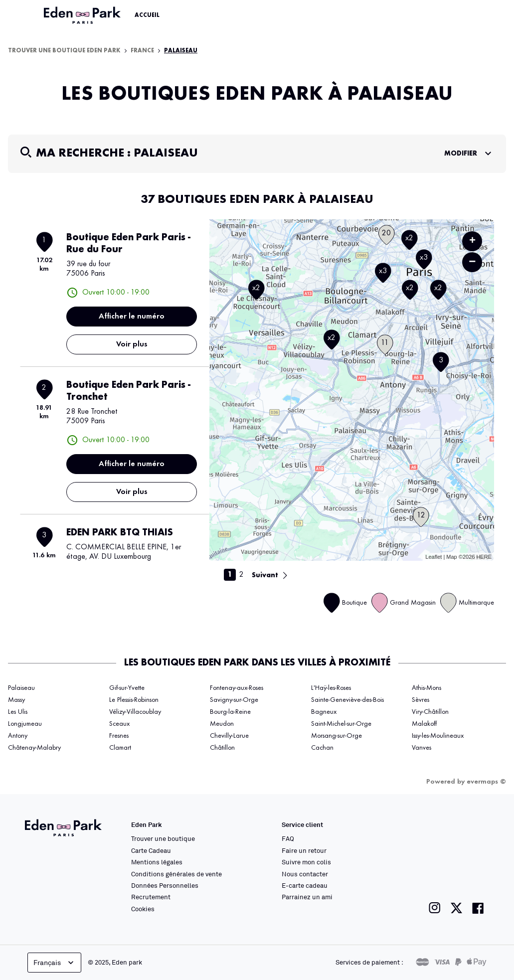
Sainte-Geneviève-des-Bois (347, 700)
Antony (18, 736)
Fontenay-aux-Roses (237, 688)
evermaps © (486, 782)
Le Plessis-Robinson (134, 700)
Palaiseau (181, 51)
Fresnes (119, 736)
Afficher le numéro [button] (132, 317)
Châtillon (222, 748)
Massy (16, 700)
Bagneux (324, 712)
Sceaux (119, 724)
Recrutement (151, 897)
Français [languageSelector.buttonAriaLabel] (55, 963)
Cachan (322, 748)
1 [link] (230, 575)
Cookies (143, 909)
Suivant (265, 575)
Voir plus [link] (132, 344)
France (142, 51)
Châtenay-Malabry (34, 748)
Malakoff (424, 724)
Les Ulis (18, 712)
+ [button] (472, 241)
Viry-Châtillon (430, 712)
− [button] (472, 262)
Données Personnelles (165, 885)
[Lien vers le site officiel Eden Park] (83, 15)
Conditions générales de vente (176, 874)
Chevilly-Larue (229, 736)
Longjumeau (25, 724)
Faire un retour (304, 850)
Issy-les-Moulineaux (438, 736)
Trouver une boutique (163, 838)
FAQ (288, 838)
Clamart (120, 748)
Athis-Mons (427, 688)
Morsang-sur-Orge (337, 736)
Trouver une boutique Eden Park (64, 51)
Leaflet (433, 557)
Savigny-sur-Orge (234, 700)
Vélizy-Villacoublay (135, 712)
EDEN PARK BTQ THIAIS (120, 533)
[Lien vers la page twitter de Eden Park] (456, 908)
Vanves (422, 748)
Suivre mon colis (306, 862)
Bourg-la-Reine (230, 712)
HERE (484, 557)
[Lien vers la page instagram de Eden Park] (435, 908)
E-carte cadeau (305, 885)
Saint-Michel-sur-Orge (341, 724)
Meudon (222, 724)
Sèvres (421, 700)
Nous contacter (305, 874)
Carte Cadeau (151, 850)
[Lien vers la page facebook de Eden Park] (478, 908)
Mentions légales (157, 862)
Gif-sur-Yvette (127, 688)
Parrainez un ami (307, 897)
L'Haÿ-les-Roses (331, 688)
